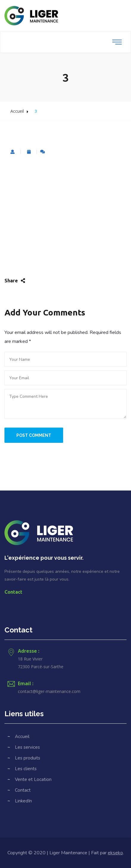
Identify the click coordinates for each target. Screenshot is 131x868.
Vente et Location (33, 779)
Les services (27, 747)
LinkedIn (23, 801)
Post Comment (34, 435)
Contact (13, 592)
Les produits (28, 758)
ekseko (115, 853)
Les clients (26, 769)
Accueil (17, 111)
